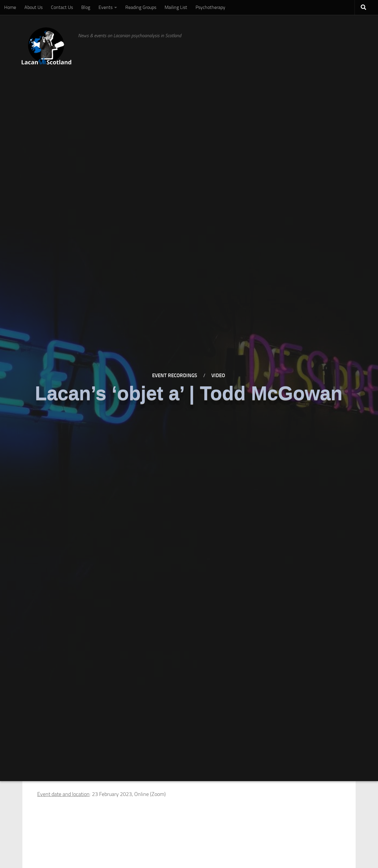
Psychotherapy (210, 7)
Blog (86, 7)
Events (106, 7)
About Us (33, 7)
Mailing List (176, 7)
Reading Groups (141, 7)
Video (218, 376)
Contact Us (62, 7)
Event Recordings (175, 376)
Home (10, 7)
